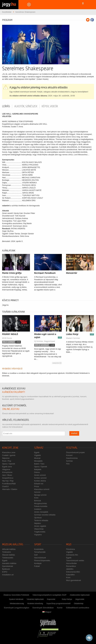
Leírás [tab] (6, 106)
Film (68, 464)
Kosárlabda (39, 549)
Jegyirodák (80, 599)
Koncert (69, 455)
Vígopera (38, 535)
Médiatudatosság (17, 603)
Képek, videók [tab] (50, 106)
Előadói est (39, 484)
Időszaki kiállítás (9, 549)
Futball (37, 566)
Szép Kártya (67, 599)
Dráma (37, 472)
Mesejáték (38, 461)
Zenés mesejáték (41, 512)
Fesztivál (72, 448)
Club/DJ (5, 486)
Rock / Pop (7, 461)
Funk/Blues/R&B (9, 484)
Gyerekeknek (8, 566)
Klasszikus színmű (42, 489)
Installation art (8, 575)
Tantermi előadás (41, 520)
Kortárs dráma (40, 481)
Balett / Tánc (39, 464)
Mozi (69, 545)
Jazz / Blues (7, 475)
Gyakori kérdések (16, 599)
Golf (36, 555)
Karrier (60, 608)
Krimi (36, 498)
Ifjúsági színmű (40, 495)
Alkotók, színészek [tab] (26, 106)
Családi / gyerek (9, 455)
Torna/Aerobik (40, 552)
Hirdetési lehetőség (35, 603)
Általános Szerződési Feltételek (16, 595)
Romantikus (71, 566)
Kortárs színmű (40, 478)
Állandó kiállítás (9, 555)
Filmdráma (70, 549)
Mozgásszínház (41, 503)
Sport (38, 545)
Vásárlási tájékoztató (35, 599)
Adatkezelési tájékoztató (80, 595)
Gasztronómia (72, 458)
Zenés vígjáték (40, 526)
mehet (74, 433)
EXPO (5, 572)
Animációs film (72, 555)
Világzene (6, 469)
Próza (37, 486)
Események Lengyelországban (17, 608)
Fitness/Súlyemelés (42, 561)
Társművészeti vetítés (75, 561)
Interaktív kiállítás (9, 563)
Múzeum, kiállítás (13, 545)
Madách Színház (73, 338)
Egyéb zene (7, 467)
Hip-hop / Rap (8, 481)
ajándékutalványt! (14, 392)
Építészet (6, 569)
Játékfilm (70, 569)
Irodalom (38, 509)
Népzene (6, 458)
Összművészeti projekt (75, 452)
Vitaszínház (39, 529)
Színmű (37, 492)
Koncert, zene (10, 448)
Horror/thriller (71, 563)
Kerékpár (38, 563)
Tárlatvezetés (8, 558)
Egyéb (37, 452)
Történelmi (6, 552)
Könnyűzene (7, 472)
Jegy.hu (5, 305)
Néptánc (38, 523)
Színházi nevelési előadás (45, 515)
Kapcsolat (51, 599)
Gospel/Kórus (8, 478)
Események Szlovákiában (43, 608)
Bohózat (38, 501)
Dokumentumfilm (73, 572)
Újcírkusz (38, 518)
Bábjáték (38, 469)
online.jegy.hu (11, 409)
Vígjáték (38, 455)
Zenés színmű (40, 475)
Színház (39, 448)
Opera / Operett (9, 464)
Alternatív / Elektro (10, 489)
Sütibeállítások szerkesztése (78, 608)
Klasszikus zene (9, 452)
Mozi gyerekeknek (74, 580)
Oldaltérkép (79, 603)
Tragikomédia (40, 532)
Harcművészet (40, 558)
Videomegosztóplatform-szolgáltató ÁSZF (49, 595)
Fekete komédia (41, 506)
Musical (37, 458)
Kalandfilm (70, 575)
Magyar (47, 612)
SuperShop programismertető (58, 603)
